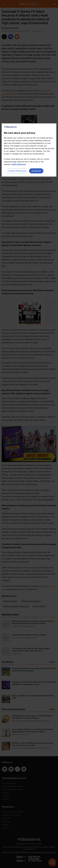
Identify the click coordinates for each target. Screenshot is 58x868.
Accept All (36, 171)
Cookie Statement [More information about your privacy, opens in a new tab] (19, 164)
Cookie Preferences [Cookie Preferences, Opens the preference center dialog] (17, 171)
